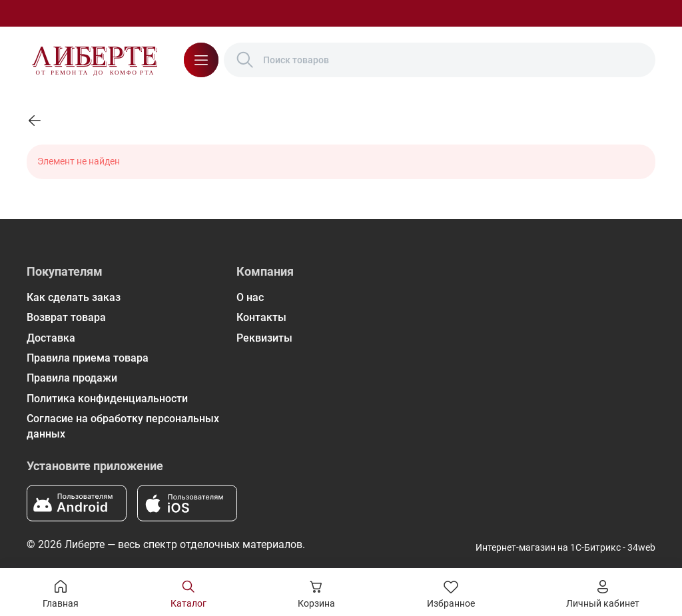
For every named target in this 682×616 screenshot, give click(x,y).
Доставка (51, 338)
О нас (250, 297)
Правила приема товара (88, 358)
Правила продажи (72, 378)
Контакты (261, 317)
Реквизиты (264, 338)
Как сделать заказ (74, 297)
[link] (35, 121)
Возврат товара (66, 317)
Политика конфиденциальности (107, 399)
